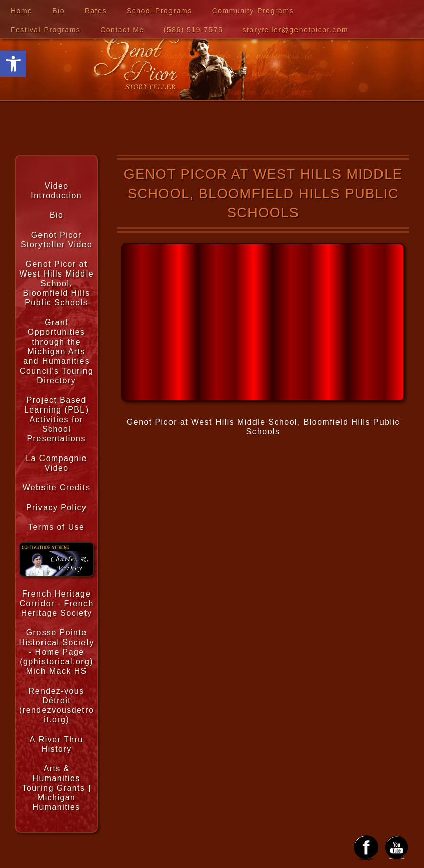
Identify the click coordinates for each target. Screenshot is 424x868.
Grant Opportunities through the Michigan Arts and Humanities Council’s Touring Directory (56, 351)
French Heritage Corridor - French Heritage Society (57, 603)
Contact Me (122, 30)
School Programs (159, 11)
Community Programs (253, 11)
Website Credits (57, 488)
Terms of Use (56, 527)
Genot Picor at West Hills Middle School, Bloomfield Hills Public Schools (56, 283)
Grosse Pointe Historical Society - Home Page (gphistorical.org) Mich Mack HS (57, 652)
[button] (13, 64)
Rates (96, 11)
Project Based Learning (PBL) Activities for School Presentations (56, 419)
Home (22, 11)
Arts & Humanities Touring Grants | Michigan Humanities (57, 788)
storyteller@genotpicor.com (295, 30)
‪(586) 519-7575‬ (194, 30)
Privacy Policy (57, 507)
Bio (58, 11)
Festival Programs (46, 30)
